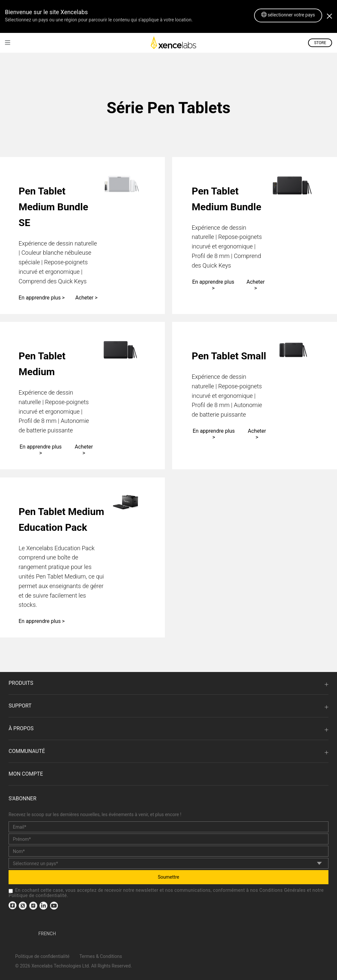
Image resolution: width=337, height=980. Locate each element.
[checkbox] (11, 891)
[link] (8, 43)
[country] (168, 863)
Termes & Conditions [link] (101, 956)
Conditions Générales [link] (283, 890)
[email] (168, 827)
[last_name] (168, 851)
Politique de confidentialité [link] (38, 895)
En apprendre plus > (42, 298)
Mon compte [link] (26, 774)
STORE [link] (320, 43)
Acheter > (87, 298)
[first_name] (168, 839)
